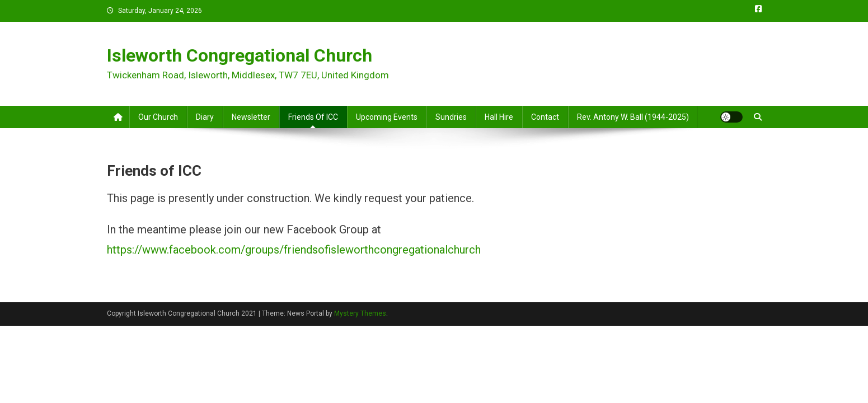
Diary (205, 117)
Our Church (158, 117)
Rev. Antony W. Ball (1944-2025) (633, 117)
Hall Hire (499, 117)
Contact (545, 117)
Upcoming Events (387, 117)
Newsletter (251, 117)
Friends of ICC (313, 117)
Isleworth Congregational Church (240, 55)
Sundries (451, 117)
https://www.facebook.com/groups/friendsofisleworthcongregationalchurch (294, 250)
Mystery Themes (360, 313)
